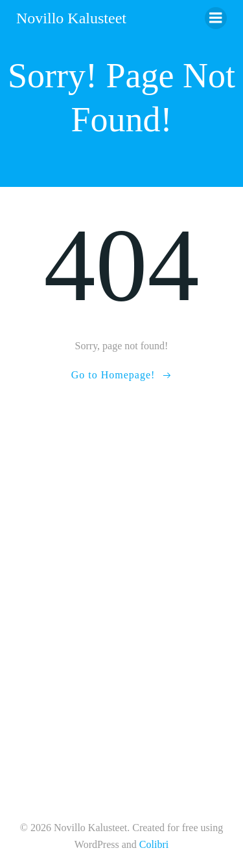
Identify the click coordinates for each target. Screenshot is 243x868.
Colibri (154, 844)
